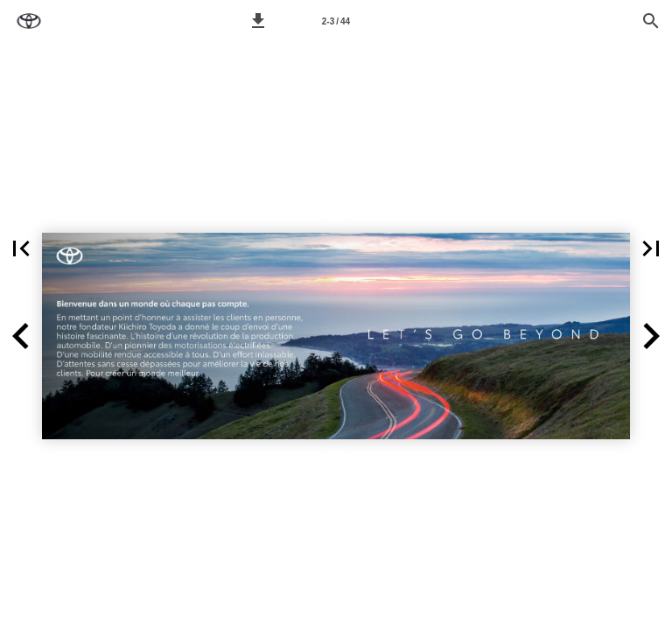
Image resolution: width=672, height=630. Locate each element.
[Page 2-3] (336, 21)
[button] (258, 21)
